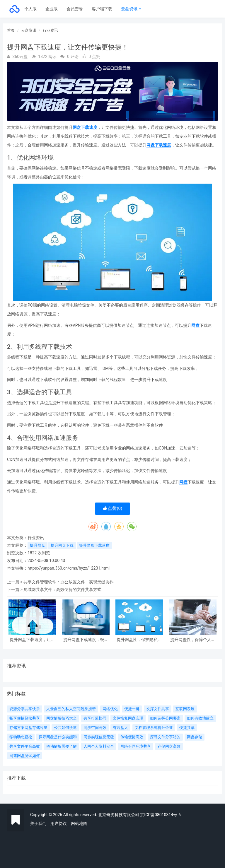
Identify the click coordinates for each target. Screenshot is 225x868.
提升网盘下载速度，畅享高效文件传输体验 (86, 640)
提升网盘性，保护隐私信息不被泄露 (139, 640)
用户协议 (59, 823)
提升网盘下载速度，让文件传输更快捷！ (32, 640)
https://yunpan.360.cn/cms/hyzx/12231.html (69, 568)
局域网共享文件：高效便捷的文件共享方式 (62, 590)
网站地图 (79, 823)
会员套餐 (75, 9)
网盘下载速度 (85, 127)
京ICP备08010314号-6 (160, 815)
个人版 (30, 9)
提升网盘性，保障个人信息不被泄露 (193, 640)
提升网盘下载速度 (94, 545)
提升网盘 (37, 545)
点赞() (113, 508)
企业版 (52, 9)
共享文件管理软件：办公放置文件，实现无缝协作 (69, 582)
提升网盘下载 (62, 545)
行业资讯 (50, 30)
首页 (11, 30)
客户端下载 (102, 9)
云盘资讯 (131, 9)
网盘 (195, 325)
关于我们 (38, 823)
